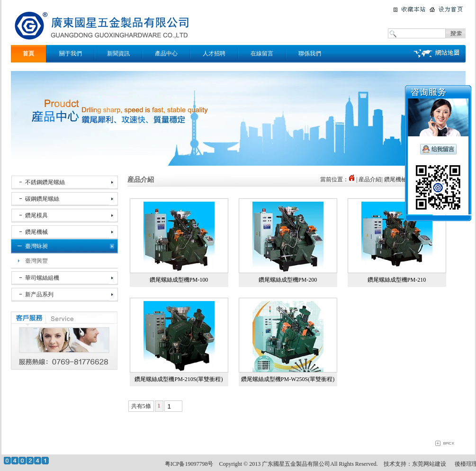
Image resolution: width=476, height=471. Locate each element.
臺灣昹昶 (36, 246)
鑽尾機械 (36, 232)
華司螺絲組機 (42, 278)
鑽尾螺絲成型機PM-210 (397, 280)
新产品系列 (39, 294)
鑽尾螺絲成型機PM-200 (288, 280)
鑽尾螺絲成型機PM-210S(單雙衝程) (179, 379)
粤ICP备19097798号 (189, 464)
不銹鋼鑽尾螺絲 (45, 182)
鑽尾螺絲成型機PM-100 (179, 280)
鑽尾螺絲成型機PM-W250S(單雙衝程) (288, 379)
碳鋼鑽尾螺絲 (42, 199)
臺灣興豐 (36, 261)
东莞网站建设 (429, 464)
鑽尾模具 (36, 215)
